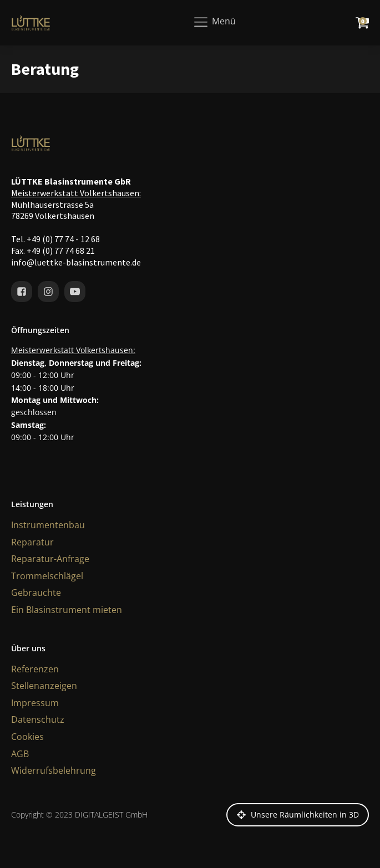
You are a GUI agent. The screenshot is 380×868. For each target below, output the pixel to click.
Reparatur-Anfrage (50, 559)
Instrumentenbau (48, 525)
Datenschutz (38, 719)
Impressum (35, 703)
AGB (20, 754)
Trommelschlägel (47, 576)
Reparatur (32, 542)
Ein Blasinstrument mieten (67, 610)
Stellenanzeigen (44, 686)
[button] (298, 815)
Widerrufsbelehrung (54, 770)
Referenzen (35, 669)
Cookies (27, 737)
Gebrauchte (36, 593)
